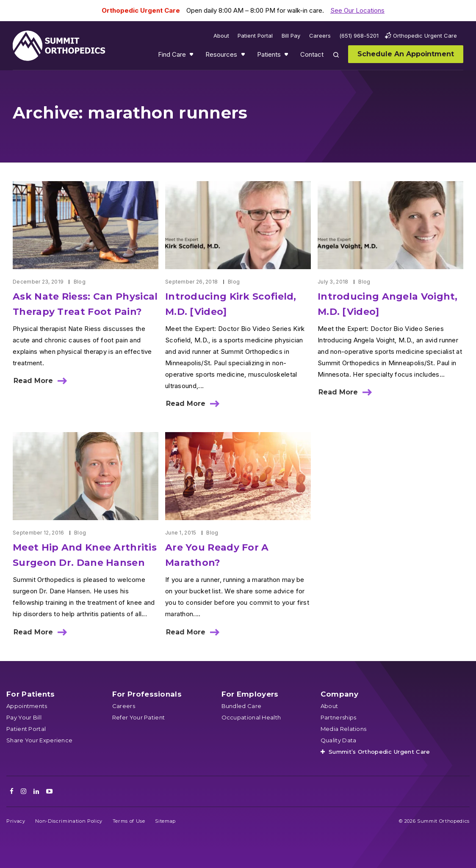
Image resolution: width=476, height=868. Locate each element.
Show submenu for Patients (287, 56)
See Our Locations (357, 10)
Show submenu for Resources (244, 56)
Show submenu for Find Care (192, 56)
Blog (80, 282)
